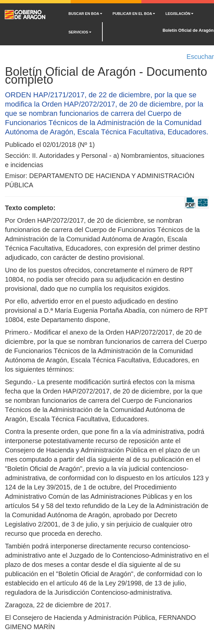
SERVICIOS (80, 32)
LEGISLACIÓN (179, 14)
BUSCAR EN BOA (85, 14)
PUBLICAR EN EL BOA (134, 14)
